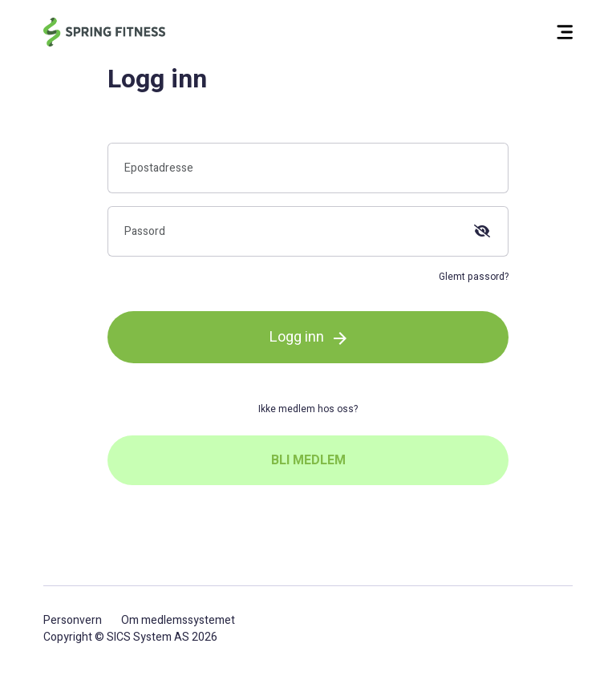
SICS (119, 637)
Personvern (73, 620)
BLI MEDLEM (308, 460)
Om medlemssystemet (178, 620)
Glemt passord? (474, 277)
